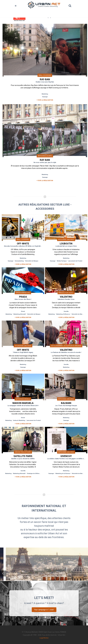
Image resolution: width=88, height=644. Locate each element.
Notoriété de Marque (32, 261)
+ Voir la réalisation (45, 100)
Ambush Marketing (19, 420)
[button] (3, 573)
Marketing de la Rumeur (63, 474)
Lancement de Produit (75, 261)
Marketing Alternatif (20, 314)
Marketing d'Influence (63, 314)
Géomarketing (19, 261)
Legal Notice (44, 638)
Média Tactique (62, 261)
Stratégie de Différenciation (36, 474)
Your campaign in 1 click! (44, 610)
